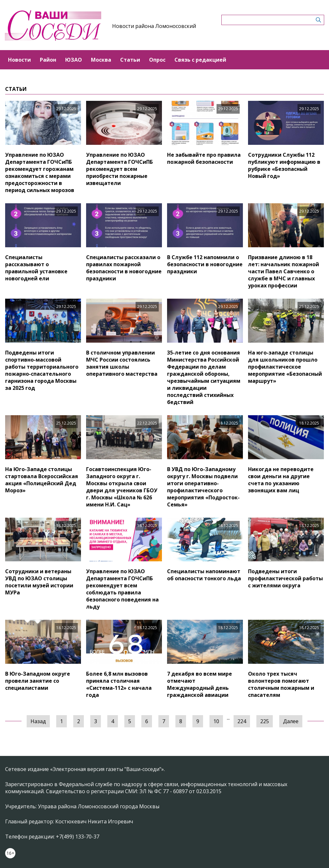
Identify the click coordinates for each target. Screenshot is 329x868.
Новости (19, 60)
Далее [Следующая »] (291, 721)
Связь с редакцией (200, 60)
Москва (101, 60)
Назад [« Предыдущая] (38, 721)
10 (216, 721)
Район (48, 60)
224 (242, 721)
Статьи (130, 60)
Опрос (157, 60)
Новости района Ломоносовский (154, 26)
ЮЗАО (74, 60)
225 (265, 721)
